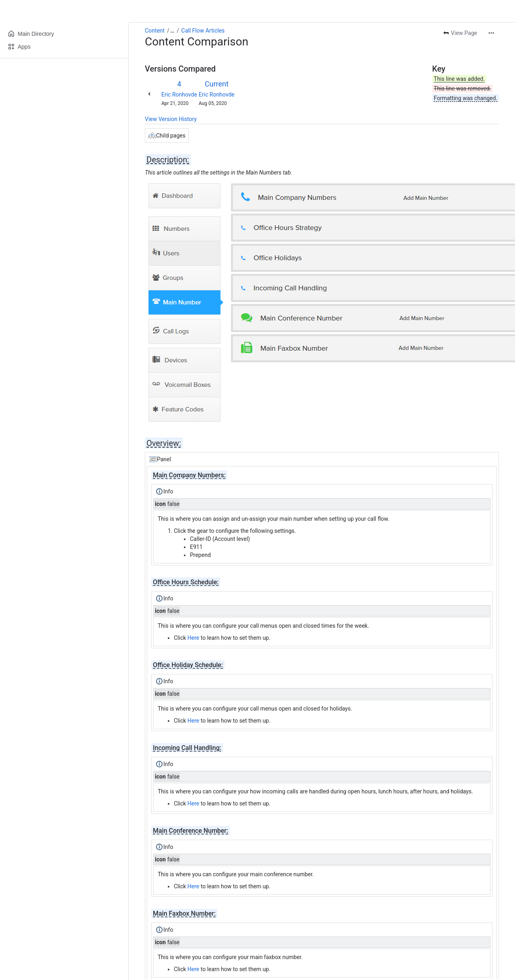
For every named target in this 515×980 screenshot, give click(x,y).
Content (155, 31)
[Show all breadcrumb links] (172, 31)
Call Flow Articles (203, 31)
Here (193, 638)
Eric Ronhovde (179, 95)
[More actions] (491, 33)
